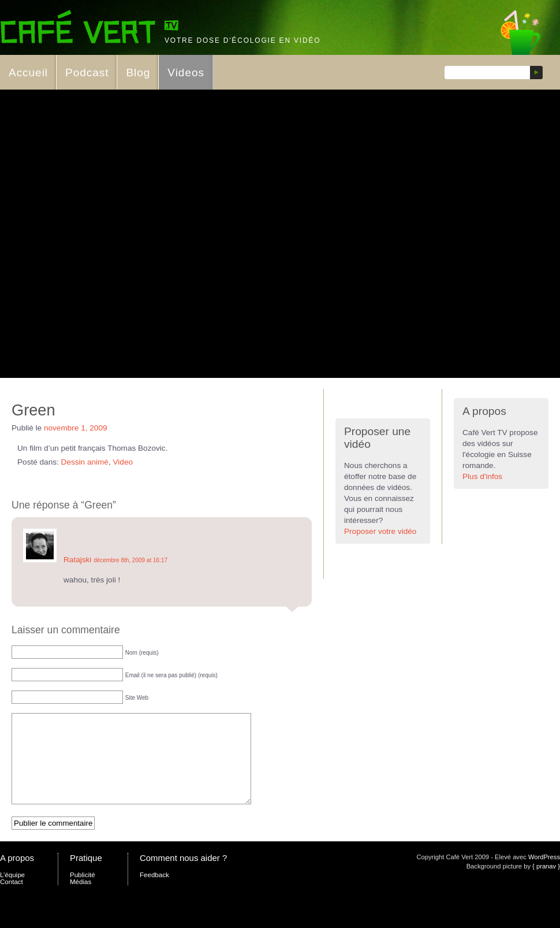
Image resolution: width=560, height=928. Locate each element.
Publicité (83, 892)
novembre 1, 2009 (76, 428)
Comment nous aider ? (183, 875)
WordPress (544, 874)
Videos (186, 73)
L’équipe (12, 892)
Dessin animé (85, 462)
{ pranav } (546, 884)
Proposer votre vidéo (380, 531)
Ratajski (77, 560)
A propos (17, 875)
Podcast (87, 73)
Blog (138, 73)
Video (123, 462)
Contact (12, 899)
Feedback (154, 892)
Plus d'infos (482, 476)
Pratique (86, 875)
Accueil (28, 73)
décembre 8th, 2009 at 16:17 (130, 560)
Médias (81, 899)
